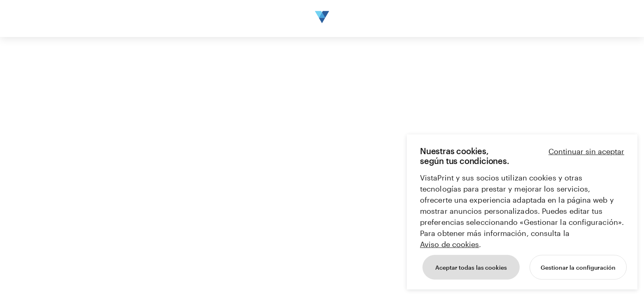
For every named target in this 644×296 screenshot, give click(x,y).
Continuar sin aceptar (586, 151)
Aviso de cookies (449, 244)
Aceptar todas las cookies (471, 267)
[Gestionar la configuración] (578, 267)
